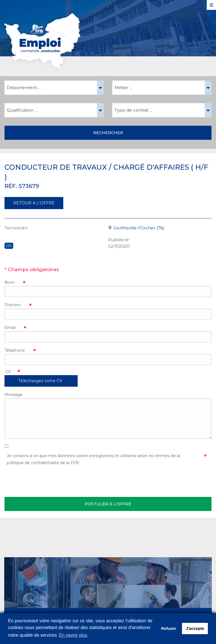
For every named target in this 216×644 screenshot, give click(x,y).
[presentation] (47, 480)
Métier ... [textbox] (123, 88)
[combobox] (54, 88)
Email (10, 327)
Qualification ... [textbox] (22, 110)
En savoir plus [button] (73, 635)
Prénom (13, 305)
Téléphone (15, 350)
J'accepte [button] (195, 628)
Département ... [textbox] (24, 88)
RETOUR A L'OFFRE (34, 203)
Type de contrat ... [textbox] (133, 110)
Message (13, 395)
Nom (10, 282)
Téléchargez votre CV (40, 381)
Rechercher (108, 133)
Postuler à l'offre (108, 504)
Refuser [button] (169, 628)
